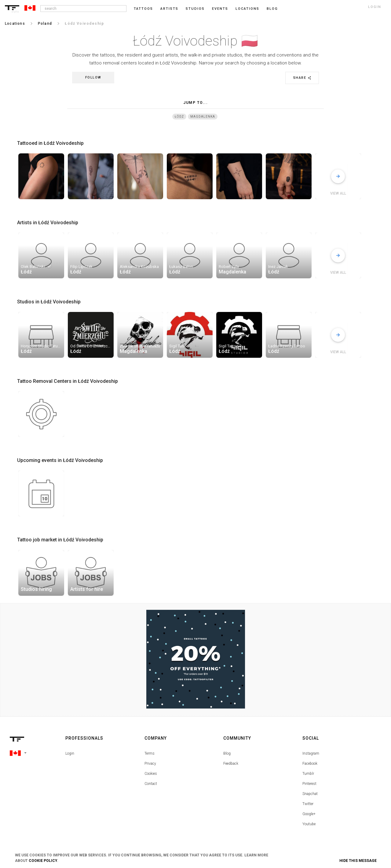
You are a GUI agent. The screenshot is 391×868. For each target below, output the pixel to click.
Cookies (151, 774)
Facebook (310, 764)
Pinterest (309, 784)
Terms (150, 753)
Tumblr (308, 774)
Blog (227, 753)
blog (272, 9)
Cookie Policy (43, 861)
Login (70, 753)
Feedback (231, 764)
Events (220, 9)
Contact (151, 784)
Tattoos (143, 9)
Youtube (309, 824)
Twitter (308, 804)
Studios (195, 9)
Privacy (150, 764)
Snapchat (310, 794)
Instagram (311, 753)
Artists (169, 9)
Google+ (309, 814)
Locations (247, 9)
